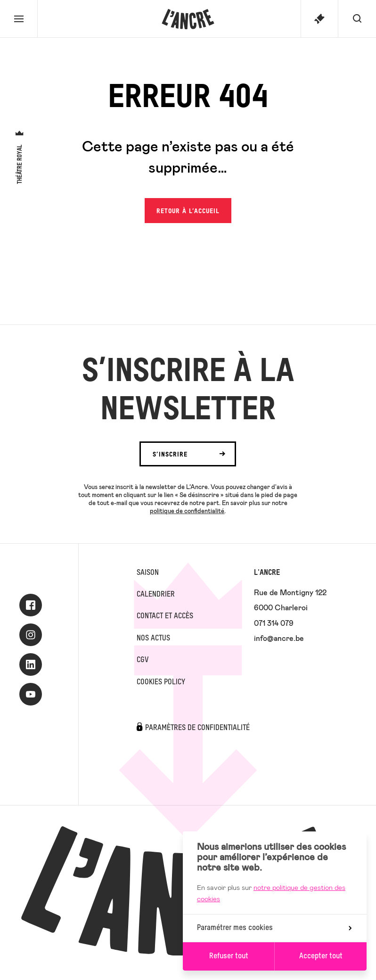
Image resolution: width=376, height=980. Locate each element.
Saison (148, 573)
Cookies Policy (161, 682)
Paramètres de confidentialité (197, 728)
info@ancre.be (279, 638)
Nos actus (153, 639)
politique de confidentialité (187, 511)
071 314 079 (274, 623)
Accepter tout (321, 956)
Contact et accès (165, 616)
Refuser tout (229, 956)
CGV (143, 660)
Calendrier (156, 595)
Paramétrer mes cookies (274, 928)
